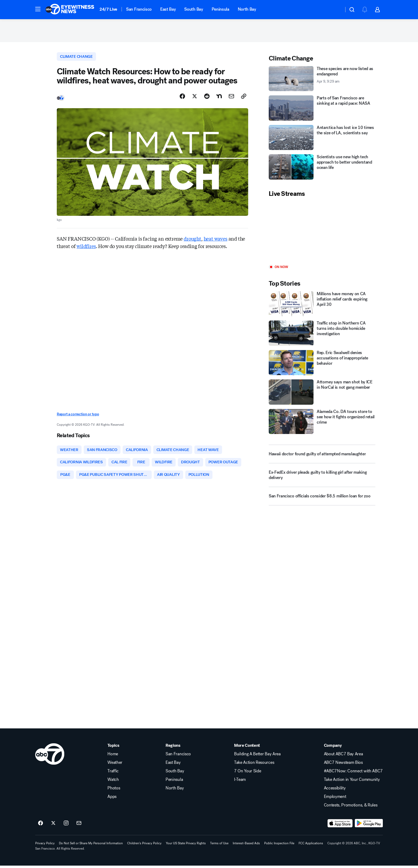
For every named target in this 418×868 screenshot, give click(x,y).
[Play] (322, 232)
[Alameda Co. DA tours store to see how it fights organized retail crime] (322, 423)
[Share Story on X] (195, 98)
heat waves (216, 240)
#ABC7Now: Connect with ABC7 (353, 773)
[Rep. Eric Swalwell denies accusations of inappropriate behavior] (322, 364)
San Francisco (139, 9)
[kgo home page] (50, 756)
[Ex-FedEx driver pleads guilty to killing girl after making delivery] (322, 478)
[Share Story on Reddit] (207, 98)
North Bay (247, 9)
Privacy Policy (45, 846)
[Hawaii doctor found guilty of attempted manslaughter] (322, 455)
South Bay (194, 9)
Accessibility (335, 790)
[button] (38, 9)
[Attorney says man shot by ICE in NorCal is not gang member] (322, 393)
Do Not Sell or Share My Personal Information (91, 846)
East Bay (168, 9)
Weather (115, 765)
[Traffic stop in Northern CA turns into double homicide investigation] (322, 334)
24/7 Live (108, 9)
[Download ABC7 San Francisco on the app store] (340, 826)
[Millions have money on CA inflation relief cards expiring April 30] (322, 305)
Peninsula (220, 9)
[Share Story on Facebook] (182, 98)
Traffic (113, 773)
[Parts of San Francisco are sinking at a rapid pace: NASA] (322, 109)
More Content (247, 748)
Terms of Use (219, 846)
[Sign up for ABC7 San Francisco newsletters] (79, 826)
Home (113, 756)
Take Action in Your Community (352, 782)
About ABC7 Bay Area (343, 756)
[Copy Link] (244, 98)
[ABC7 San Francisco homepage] (70, 10)
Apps (112, 799)
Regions (173, 748)
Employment (335, 799)
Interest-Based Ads (246, 846)
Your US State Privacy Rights (186, 846)
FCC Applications (311, 846)
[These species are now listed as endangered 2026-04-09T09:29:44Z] (322, 80)
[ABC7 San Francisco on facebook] (41, 826)
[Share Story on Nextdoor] (219, 98)
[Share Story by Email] (231, 98)
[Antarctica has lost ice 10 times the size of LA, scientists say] (322, 139)
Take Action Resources (254, 765)
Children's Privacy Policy (144, 846)
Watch (113, 782)
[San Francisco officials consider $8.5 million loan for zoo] (322, 500)
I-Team (240, 782)
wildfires (86, 248)
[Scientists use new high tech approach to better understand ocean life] (322, 168)
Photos (114, 790)
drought (192, 240)
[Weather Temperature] (335, 10)
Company (333, 748)
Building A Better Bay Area (257, 756)
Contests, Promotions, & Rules (351, 808)
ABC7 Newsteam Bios (343, 765)
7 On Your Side (248, 773)
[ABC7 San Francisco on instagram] (66, 826)
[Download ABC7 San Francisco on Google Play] (369, 826)
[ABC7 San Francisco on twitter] (53, 826)
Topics (113, 748)
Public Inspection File (279, 846)
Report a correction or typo (78, 416)
